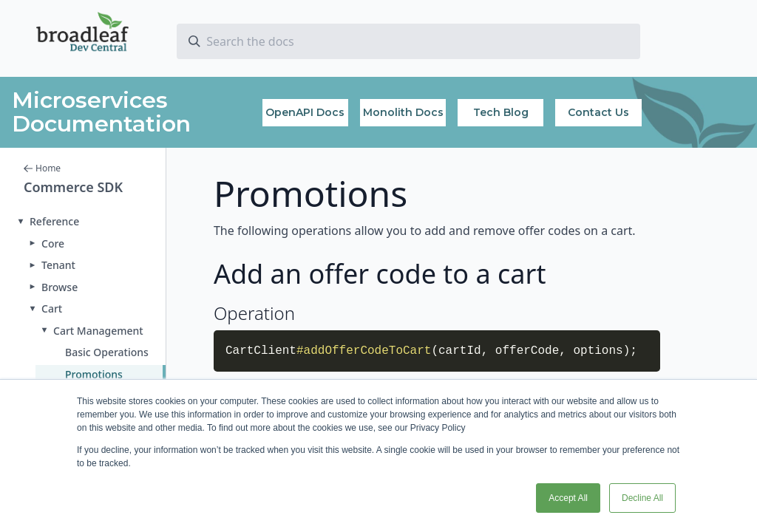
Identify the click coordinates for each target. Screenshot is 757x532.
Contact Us (598, 112)
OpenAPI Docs (305, 112)
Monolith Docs (403, 112)
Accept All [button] (568, 498)
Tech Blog (501, 112)
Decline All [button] (642, 498)
